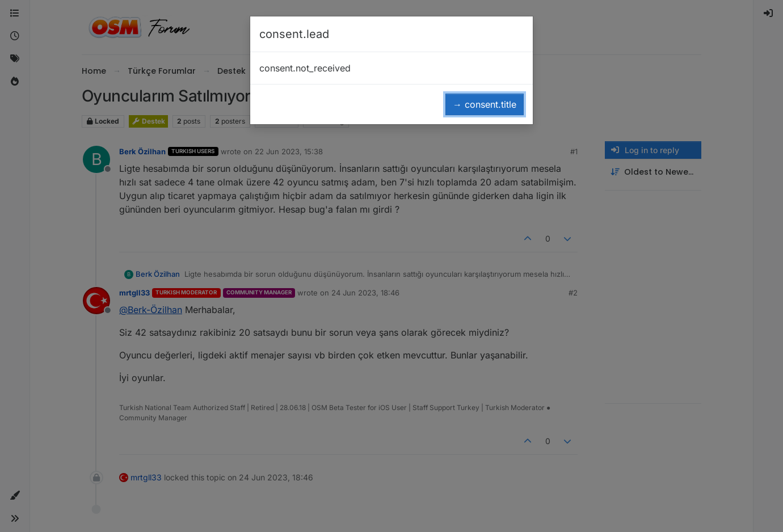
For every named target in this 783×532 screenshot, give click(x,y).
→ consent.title (485, 104)
